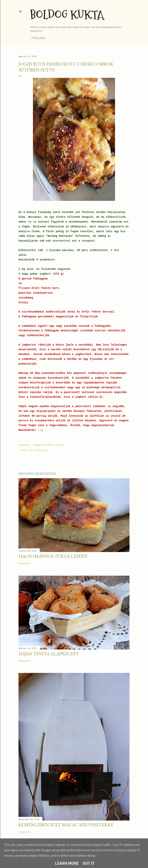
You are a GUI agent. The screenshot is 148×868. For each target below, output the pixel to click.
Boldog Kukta (67, 15)
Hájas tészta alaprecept (49, 654)
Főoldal (38, 38)
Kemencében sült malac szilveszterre (66, 825)
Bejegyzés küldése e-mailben (49, 445)
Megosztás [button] (24, 445)
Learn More (67, 863)
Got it (89, 863)
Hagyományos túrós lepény (53, 556)
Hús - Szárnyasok (38, 450)
